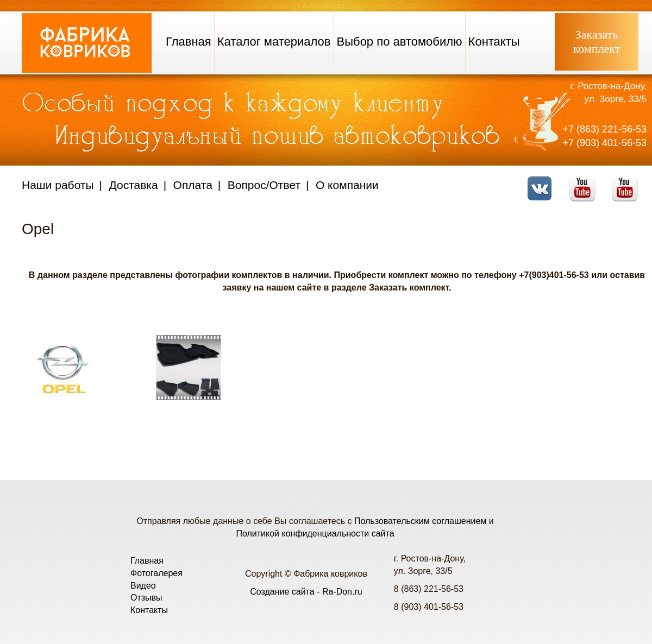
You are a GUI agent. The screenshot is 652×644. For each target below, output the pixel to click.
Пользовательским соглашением (420, 521)
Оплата (193, 185)
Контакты (494, 42)
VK (543, 182)
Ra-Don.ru (342, 592)
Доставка (134, 185)
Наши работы (58, 185)
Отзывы (146, 598)
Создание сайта (282, 592)
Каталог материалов (274, 42)
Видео (143, 586)
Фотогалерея (156, 573)
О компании (347, 185)
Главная (189, 42)
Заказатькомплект (597, 42)
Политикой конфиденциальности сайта (315, 533)
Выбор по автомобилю (400, 42)
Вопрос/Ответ (264, 185)
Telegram (628, 182)
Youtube (585, 182)
